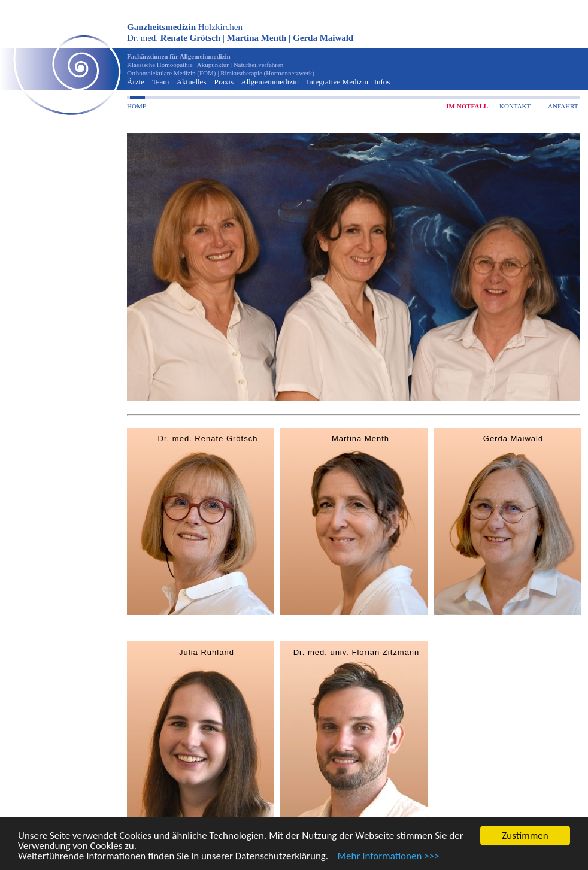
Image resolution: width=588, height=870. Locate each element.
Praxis (224, 82)
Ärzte (136, 82)
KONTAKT (515, 106)
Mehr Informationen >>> (385, 857)
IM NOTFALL (467, 106)
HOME (137, 106)
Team (161, 82)
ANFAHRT (563, 106)
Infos (382, 82)
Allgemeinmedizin (270, 82)
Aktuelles (192, 82)
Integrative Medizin (337, 82)
